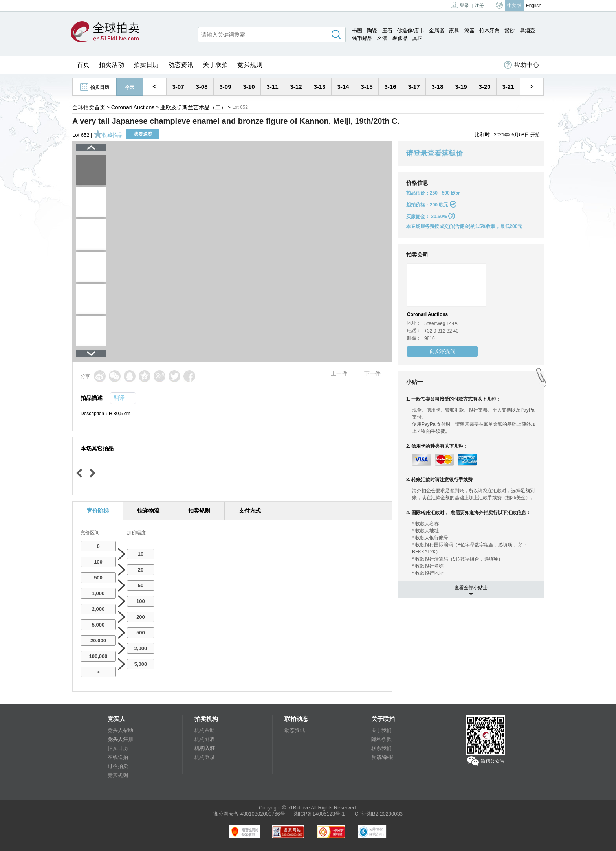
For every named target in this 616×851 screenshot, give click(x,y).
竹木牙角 (489, 30)
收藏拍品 (108, 135)
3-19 (461, 87)
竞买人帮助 (120, 730)
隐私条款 (381, 739)
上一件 (339, 373)
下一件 (372, 373)
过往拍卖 (118, 766)
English (534, 6)
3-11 (272, 87)
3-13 (319, 87)
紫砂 (510, 30)
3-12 (296, 87)
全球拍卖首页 (89, 107)
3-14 (343, 87)
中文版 (514, 6)
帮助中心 (522, 65)
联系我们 (381, 748)
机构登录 (205, 757)
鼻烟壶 (527, 30)
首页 (83, 65)
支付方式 (250, 511)
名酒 (382, 38)
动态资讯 (181, 65)
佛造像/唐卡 (411, 30)
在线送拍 (118, 757)
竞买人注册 (120, 739)
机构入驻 (205, 748)
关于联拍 (215, 65)
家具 (454, 30)
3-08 (202, 87)
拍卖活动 (112, 65)
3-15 (367, 87)
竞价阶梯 (98, 511)
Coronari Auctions (133, 107)
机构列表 (205, 739)
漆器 (469, 30)
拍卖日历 (146, 65)
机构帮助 (205, 730)
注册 (479, 6)
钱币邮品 (362, 38)
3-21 (508, 87)
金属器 (437, 30)
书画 (357, 30)
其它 (418, 38)
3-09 (225, 87)
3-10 (249, 87)
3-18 (437, 87)
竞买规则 (250, 65)
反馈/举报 (382, 757)
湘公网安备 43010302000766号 (249, 814)
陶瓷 (372, 30)
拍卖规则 (199, 511)
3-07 (178, 87)
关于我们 (381, 730)
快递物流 (148, 511)
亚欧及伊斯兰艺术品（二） (193, 107)
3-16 (390, 87)
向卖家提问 (443, 351)
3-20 (484, 87)
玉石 (387, 30)
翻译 (119, 398)
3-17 (414, 87)
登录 (460, 5)
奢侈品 (400, 38)
